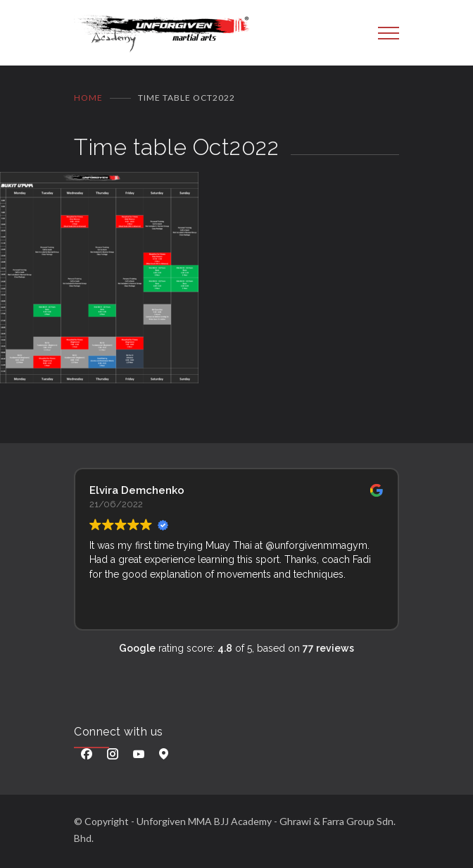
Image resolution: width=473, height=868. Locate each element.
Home (88, 98)
